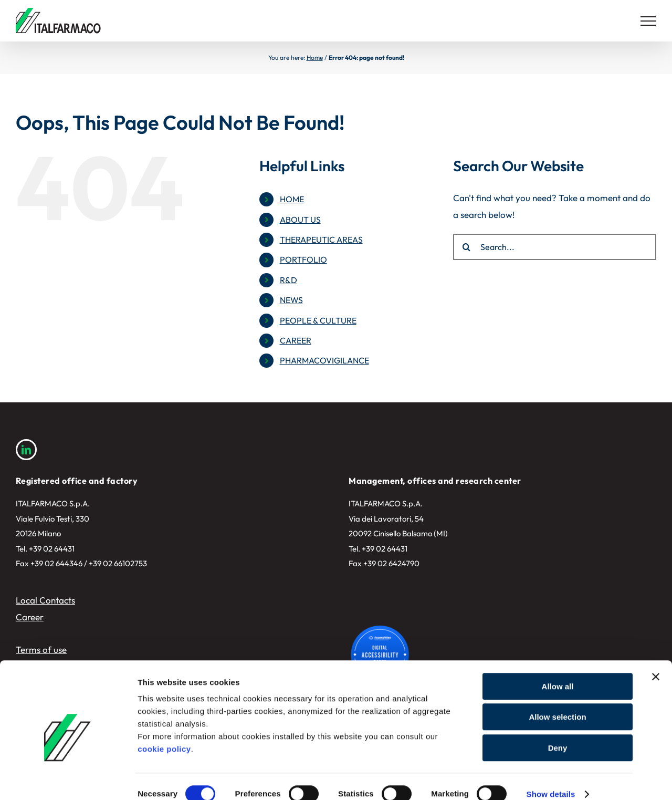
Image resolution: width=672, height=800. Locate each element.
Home (315, 58)
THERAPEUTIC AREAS (321, 240)
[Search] (466, 247)
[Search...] (555, 247)
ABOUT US (300, 220)
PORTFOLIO (303, 259)
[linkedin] (26, 450)
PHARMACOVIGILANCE (324, 360)
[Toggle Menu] (648, 21)
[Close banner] (656, 662)
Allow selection (557, 703)
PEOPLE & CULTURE (318, 320)
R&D (288, 280)
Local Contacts (45, 600)
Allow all (558, 672)
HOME (292, 199)
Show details (551, 779)
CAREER (296, 340)
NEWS (291, 300)
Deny (558, 733)
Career (30, 617)
